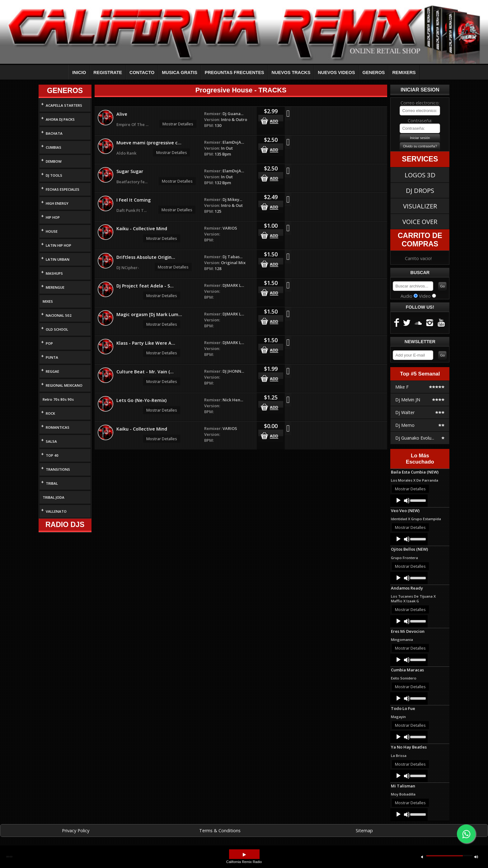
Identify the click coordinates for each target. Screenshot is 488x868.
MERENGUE (55, 287)
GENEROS (374, 72)
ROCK (50, 413)
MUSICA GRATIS (180, 72)
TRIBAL (52, 483)
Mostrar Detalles (178, 124)
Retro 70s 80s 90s (58, 399)
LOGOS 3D (420, 175)
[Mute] (407, 501)
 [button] (476, 857)
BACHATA (54, 133)
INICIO (79, 72)
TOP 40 (52, 455)
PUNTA (52, 357)
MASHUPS (54, 273)
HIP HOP (53, 217)
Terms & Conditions (220, 831)
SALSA (51, 441)
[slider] (418, 500)
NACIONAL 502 (59, 315)
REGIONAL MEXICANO (64, 385)
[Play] (398, 501)
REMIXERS (404, 72)
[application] (409, 501)
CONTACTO (142, 72)
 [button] (422, 857)
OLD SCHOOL (57, 329)
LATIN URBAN (58, 259)
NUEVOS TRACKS (291, 72)
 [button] (244, 855)
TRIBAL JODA (54, 497)
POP (49, 343)
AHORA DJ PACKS (60, 119)
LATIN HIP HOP (59, 245)
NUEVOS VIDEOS (336, 72)
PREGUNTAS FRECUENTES (235, 72)
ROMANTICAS (58, 427)
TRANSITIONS (58, 469)
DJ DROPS (420, 190)
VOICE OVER (420, 222)
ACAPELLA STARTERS (64, 105)
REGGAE (52, 371)
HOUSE (52, 231)
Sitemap (364, 831)
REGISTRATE (108, 72)
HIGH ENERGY (57, 203)
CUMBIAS (54, 147)
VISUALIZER (420, 206)
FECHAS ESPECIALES (63, 189)
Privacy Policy (76, 831)
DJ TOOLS (54, 175)
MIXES (48, 301)
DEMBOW (54, 161)
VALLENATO (56, 511)
